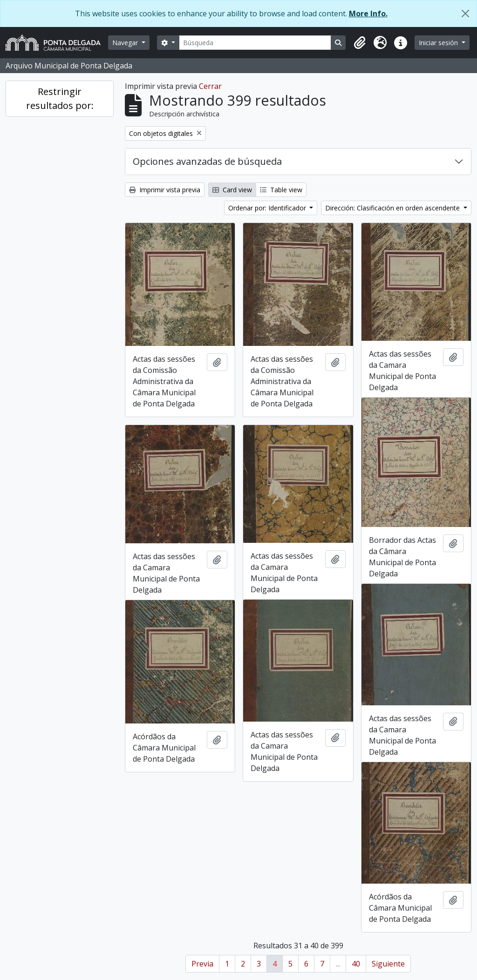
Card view (232, 190)
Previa (202, 964)
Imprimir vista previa (165, 190)
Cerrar (210, 86)
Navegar (126, 43)
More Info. (368, 14)
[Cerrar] (465, 14)
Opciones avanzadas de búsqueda (207, 161)
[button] (360, 43)
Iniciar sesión (439, 43)
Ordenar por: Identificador (268, 208)
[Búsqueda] (255, 43)
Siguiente (388, 964)
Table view (281, 190)
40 (356, 964)
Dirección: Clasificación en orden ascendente (393, 208)
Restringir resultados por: (60, 98)
